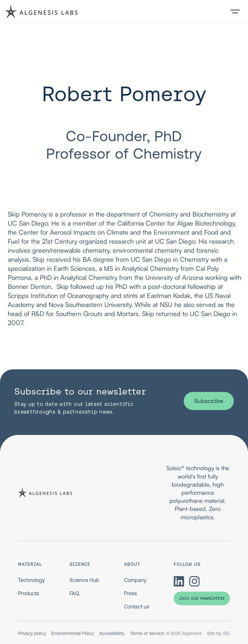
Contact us (137, 607)
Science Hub (84, 580)
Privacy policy (32, 633)
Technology (31, 580)
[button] (235, 12)
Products (29, 593)
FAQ (74, 593)
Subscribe (209, 401)
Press (130, 593)
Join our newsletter (202, 598)
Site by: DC (218, 633)
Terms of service (147, 633)
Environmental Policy (73, 633)
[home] (41, 12)
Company (135, 580)
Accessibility (112, 633)
